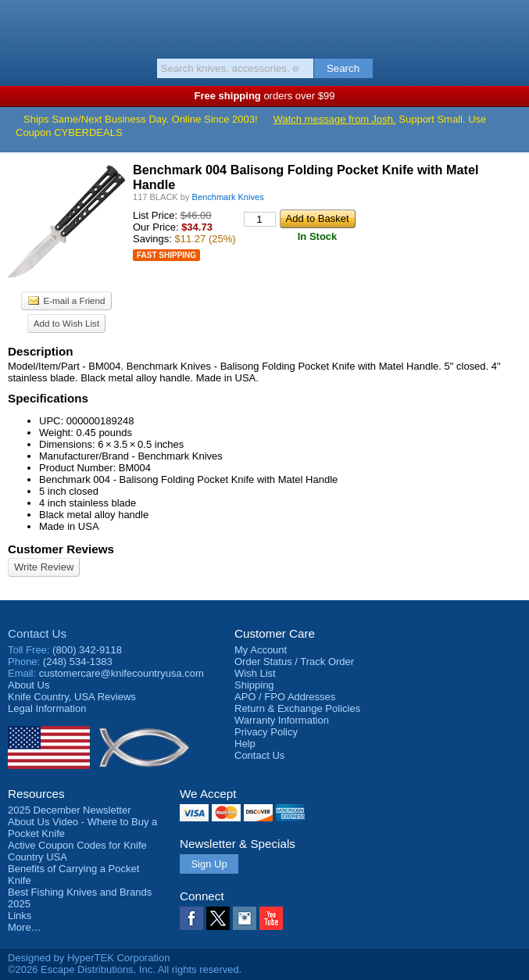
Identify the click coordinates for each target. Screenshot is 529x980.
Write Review (44, 567)
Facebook (191, 918)
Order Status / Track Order (294, 662)
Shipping (254, 685)
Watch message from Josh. (335, 119)
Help (245, 744)
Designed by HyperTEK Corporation (89, 958)
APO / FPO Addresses (285, 697)
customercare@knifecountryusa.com (122, 673)
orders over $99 (265, 96)
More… (25, 927)
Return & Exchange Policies (297, 708)
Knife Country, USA (264, 27)
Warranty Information (282, 720)
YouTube (271, 918)
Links (20, 916)
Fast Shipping (166, 255)
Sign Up (209, 864)
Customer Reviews (61, 549)
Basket (509, 25)
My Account (261, 650)
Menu (20, 25)
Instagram (245, 918)
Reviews (72, 697)
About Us (29, 685)
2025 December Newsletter (70, 810)
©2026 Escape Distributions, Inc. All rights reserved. (125, 969)
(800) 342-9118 (87, 650)
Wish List (255, 673)
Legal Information (47, 708)
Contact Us (37, 633)
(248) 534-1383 (78, 662)
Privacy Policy (266, 732)
